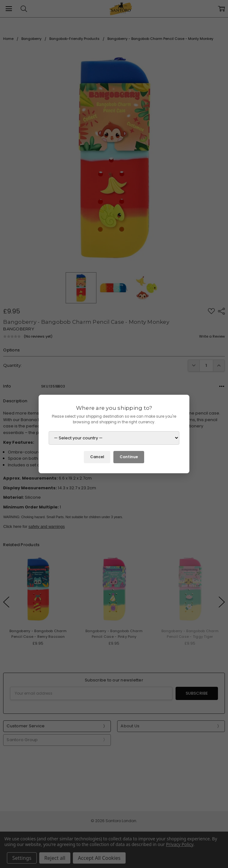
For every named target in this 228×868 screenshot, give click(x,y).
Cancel (97, 457)
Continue (129, 457)
